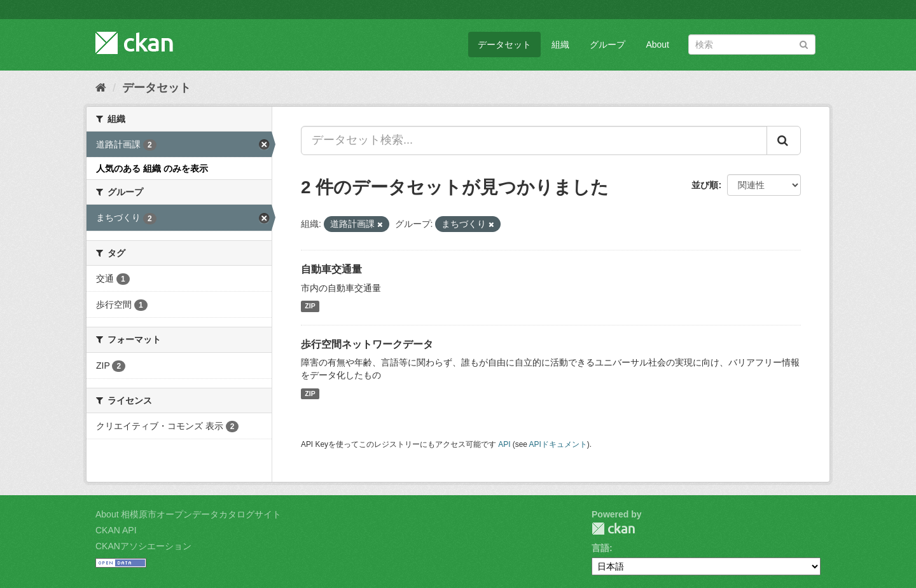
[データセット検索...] (534, 140)
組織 (560, 44)
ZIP (310, 306)
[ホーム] (101, 88)
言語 (600, 548)
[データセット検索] (752, 44)
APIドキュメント (558, 444)
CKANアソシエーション (143, 546)
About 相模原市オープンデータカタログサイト (188, 514)
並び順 (705, 185)
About (657, 44)
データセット (504, 44)
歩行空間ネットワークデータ (367, 344)
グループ (607, 44)
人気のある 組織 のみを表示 (152, 168)
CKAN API (116, 530)
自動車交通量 (331, 269)
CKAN (613, 529)
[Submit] (804, 44)
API (504, 444)
